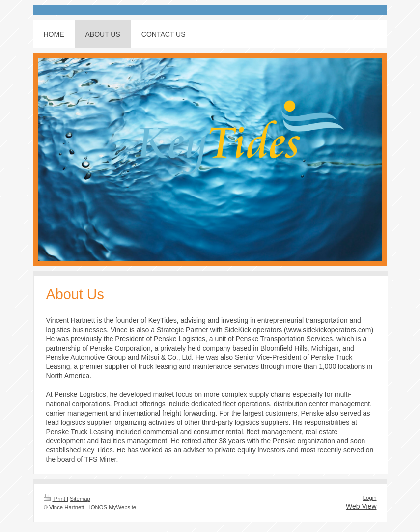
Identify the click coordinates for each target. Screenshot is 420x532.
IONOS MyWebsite (113, 507)
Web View (361, 506)
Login (370, 498)
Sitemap (80, 499)
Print (56, 499)
